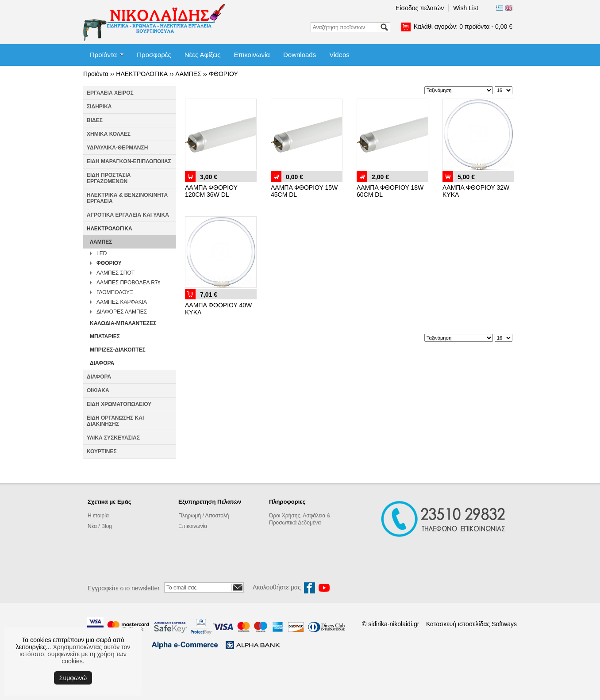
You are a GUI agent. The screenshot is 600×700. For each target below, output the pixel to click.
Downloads (300, 55)
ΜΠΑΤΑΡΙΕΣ (105, 337)
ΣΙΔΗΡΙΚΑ (99, 107)
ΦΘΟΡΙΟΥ (223, 74)
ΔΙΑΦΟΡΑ (102, 363)
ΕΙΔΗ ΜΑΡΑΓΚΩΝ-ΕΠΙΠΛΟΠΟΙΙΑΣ (129, 161)
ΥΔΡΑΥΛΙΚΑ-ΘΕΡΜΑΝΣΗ (117, 148)
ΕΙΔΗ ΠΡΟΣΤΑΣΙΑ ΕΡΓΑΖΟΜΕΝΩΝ (109, 178)
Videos (339, 55)
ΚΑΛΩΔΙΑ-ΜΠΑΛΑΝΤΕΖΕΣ (123, 323)
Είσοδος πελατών (420, 8)
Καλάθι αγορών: (463, 27)
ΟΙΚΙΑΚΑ (98, 390)
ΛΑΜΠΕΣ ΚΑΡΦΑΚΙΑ (122, 302)
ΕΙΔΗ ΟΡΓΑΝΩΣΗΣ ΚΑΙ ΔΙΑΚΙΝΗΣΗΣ (115, 421)
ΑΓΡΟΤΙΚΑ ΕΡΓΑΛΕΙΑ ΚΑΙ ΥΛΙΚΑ (128, 215)
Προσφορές (154, 55)
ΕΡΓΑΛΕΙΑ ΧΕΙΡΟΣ (110, 93)
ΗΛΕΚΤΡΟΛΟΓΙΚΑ (142, 74)
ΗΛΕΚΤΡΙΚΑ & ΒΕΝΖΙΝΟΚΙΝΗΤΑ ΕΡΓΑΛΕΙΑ (127, 198)
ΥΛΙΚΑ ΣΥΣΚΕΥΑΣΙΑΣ (113, 438)
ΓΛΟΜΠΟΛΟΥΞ (115, 292)
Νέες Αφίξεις (203, 55)
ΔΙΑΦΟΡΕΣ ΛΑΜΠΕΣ (122, 312)
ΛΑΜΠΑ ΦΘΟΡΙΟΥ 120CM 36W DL (211, 191)
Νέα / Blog (100, 526)
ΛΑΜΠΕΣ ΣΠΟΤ (115, 273)
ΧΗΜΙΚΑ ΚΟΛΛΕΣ (109, 134)
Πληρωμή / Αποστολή (204, 516)
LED (102, 253)
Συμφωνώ (73, 678)
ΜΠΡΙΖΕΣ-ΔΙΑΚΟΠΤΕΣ (118, 350)
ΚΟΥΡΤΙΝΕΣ (102, 451)
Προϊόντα (103, 55)
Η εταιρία (98, 516)
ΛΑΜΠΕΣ (188, 74)
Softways (504, 624)
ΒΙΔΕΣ (95, 120)
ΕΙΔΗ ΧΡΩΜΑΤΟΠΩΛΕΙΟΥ (119, 404)
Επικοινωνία (252, 55)
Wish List (466, 8)
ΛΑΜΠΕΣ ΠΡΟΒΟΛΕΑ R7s (129, 283)
